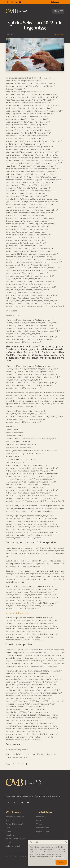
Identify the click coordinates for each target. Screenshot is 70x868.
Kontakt (9, 842)
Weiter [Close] (61, 862)
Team (8, 828)
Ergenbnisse (11, 835)
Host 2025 (10, 820)
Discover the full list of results (17, 613)
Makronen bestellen (14, 846)
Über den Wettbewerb (15, 817)
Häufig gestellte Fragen (15, 839)
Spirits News (59, 35)
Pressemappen (43, 828)
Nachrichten (41, 817)
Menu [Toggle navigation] (59, 11)
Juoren (8, 831)
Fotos (39, 820)
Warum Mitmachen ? (14, 824)
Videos (39, 824)
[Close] (66, 842)
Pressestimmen (43, 831)
